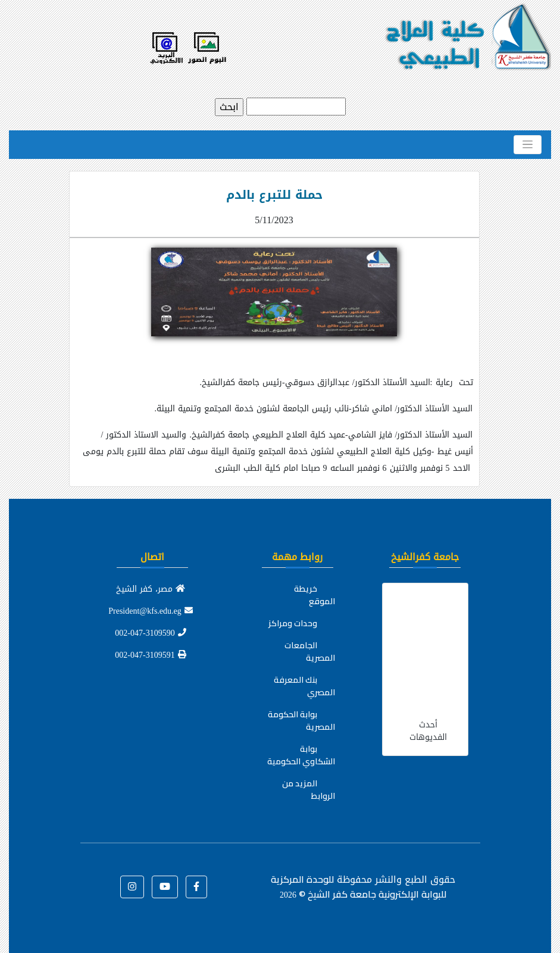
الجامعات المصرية (310, 652)
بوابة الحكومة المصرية (301, 721)
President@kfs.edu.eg (151, 611)
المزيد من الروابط (309, 790)
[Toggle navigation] (528, 145)
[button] (196, 887)
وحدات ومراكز (293, 623)
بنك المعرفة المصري (304, 686)
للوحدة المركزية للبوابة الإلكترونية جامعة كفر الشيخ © (359, 887)
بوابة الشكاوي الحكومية (301, 755)
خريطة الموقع (315, 595)
